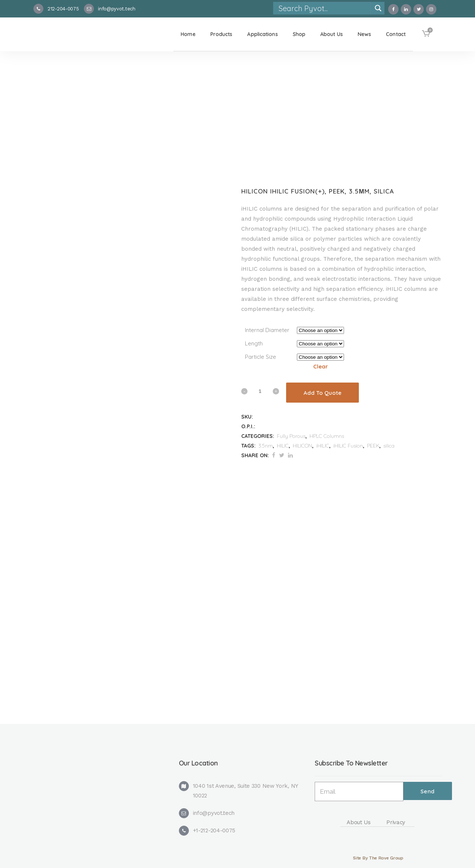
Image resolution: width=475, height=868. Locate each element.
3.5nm (266, 446)
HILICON (302, 446)
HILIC (283, 446)
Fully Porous (291, 436)
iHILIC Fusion (348, 446)
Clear (321, 366)
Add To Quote (322, 393)
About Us (359, 822)
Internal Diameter (267, 330)
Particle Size (261, 357)
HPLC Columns (327, 436)
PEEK (373, 446)
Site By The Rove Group (378, 858)
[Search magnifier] (378, 8)
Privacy (396, 822)
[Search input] (324, 8)
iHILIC (323, 446)
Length (254, 343)
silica (389, 446)
